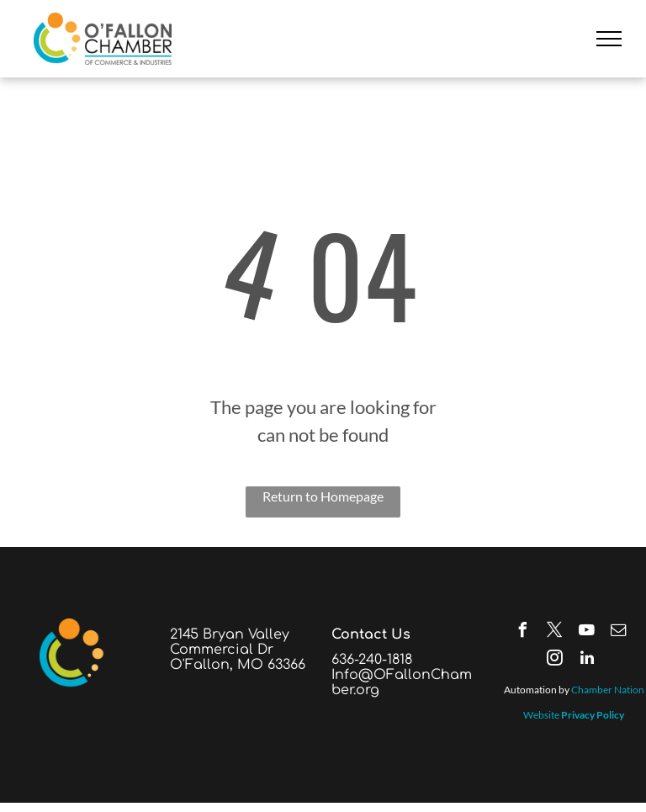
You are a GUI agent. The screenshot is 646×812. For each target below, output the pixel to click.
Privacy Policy (593, 715)
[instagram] (555, 660)
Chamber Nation (608, 690)
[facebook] (523, 632)
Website (541, 715)
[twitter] (555, 632)
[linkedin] (587, 660)
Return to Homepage (323, 496)
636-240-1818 (372, 660)
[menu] (609, 39)
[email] (619, 632)
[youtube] (587, 632)
